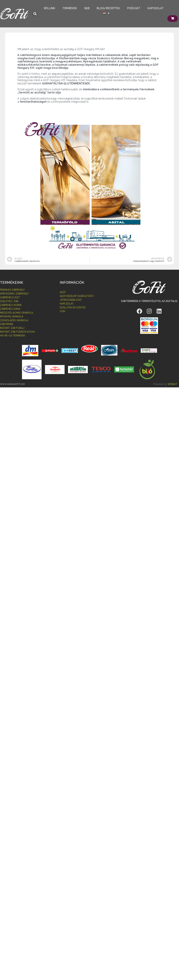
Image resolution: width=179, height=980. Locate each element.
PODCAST (134, 8)
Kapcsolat (67, 304)
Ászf (63, 292)
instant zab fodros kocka (17, 332)
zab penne (7, 324)
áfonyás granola (12, 316)
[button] (35, 14)
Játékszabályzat (71, 300)
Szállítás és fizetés (73, 307)
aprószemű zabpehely (14, 294)
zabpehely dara (10, 309)
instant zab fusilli (12, 328)
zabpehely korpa (11, 305)
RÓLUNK (49, 8)
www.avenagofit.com (12, 384)
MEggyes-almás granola (16, 313)
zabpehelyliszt (10, 297)
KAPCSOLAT (155, 8)
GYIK (62, 311)
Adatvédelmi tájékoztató (77, 296)
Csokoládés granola (14, 320)
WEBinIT (173, 384)
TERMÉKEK (70, 8)
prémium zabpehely (12, 290)
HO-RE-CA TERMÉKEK (13, 336)
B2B (87, 8)
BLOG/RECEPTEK (108, 8)
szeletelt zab (9, 301)
